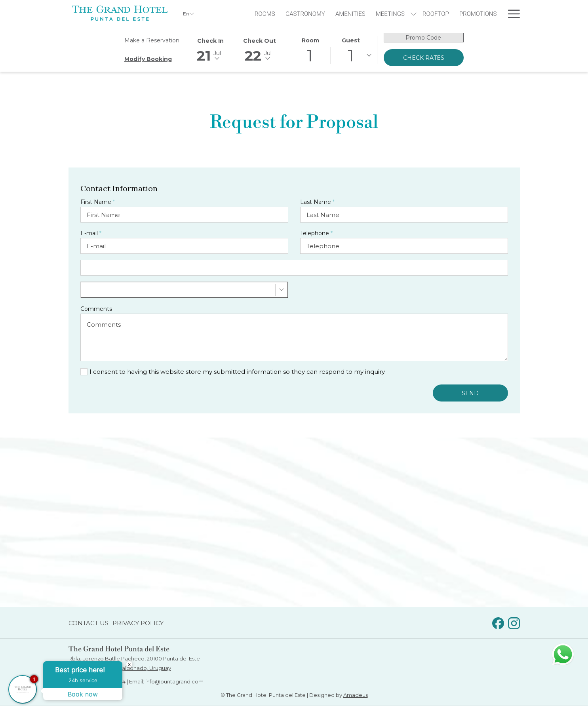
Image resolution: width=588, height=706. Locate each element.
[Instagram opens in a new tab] (514, 622)
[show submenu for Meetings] (414, 14)
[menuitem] (265, 14)
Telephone (316, 233)
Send (470, 393)
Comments (96, 309)
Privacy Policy (138, 623)
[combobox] (184, 290)
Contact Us (88, 623)
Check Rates (424, 58)
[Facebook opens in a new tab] (498, 622)
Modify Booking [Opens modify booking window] (148, 59)
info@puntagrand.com (174, 681)
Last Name (317, 202)
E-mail (91, 233)
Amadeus (356, 695)
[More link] (511, 14)
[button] (211, 49)
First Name (98, 202)
